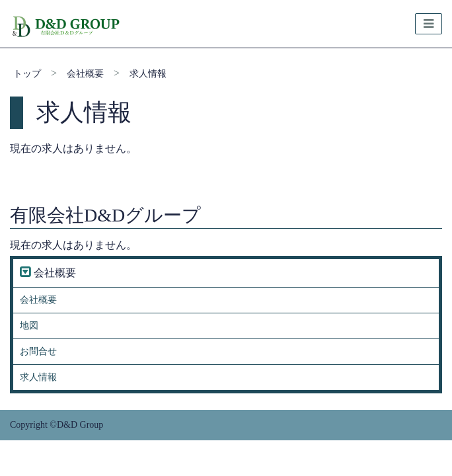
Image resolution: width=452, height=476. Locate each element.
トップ (27, 74)
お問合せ (38, 351)
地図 (29, 326)
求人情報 (148, 74)
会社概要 (85, 74)
